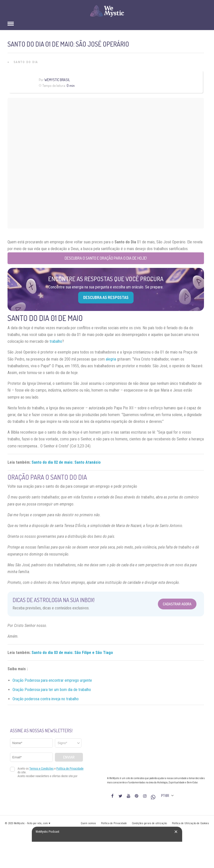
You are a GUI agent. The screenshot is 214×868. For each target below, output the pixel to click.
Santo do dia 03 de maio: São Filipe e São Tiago (72, 653)
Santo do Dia (26, 62)
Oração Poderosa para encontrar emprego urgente (52, 680)
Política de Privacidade (114, 823)
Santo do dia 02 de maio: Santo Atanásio (66, 462)
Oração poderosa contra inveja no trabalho (46, 699)
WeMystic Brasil (57, 80)
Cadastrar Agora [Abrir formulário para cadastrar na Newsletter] (177, 604)
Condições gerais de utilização (149, 823)
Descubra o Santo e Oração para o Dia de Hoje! (106, 258)
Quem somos (88, 823)
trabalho (56, 341)
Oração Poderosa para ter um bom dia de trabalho (52, 690)
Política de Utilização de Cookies (190, 823)
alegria (111, 359)
